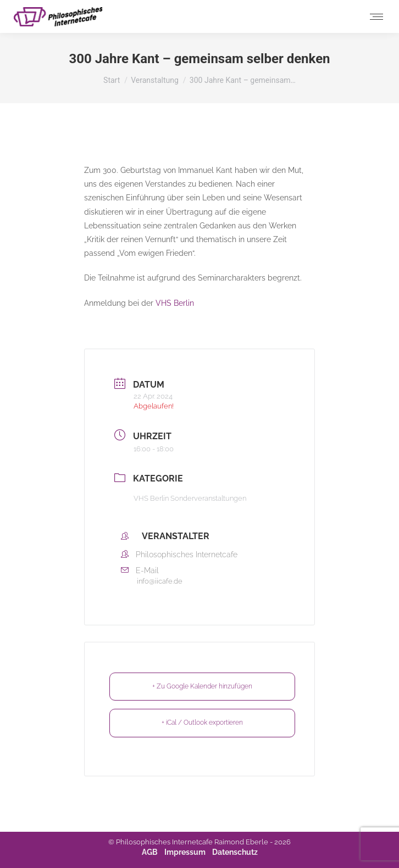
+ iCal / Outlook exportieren (202, 723)
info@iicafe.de (160, 581)
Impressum (185, 852)
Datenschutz (235, 852)
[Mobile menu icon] (376, 17)
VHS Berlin (175, 303)
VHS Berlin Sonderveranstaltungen (190, 498)
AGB (150, 852)
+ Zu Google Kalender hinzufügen (202, 686)
